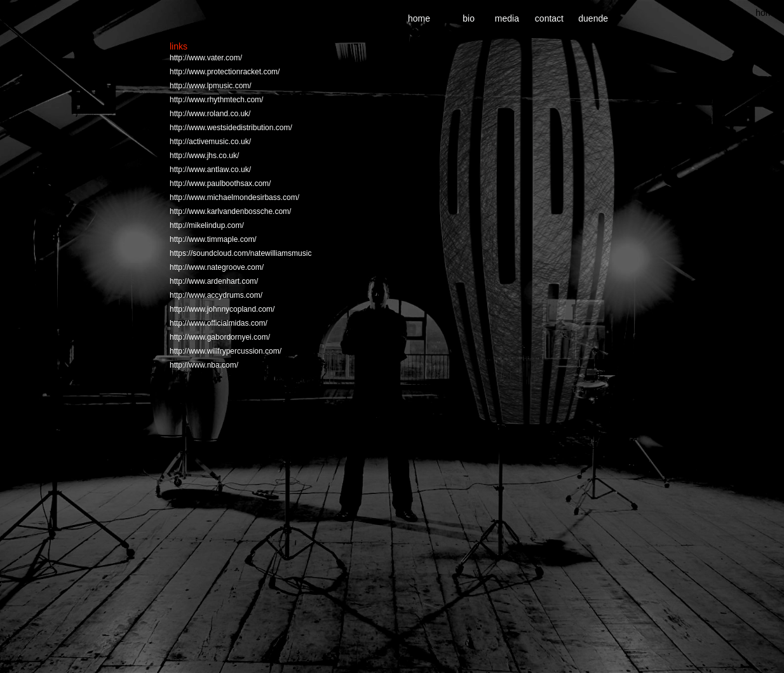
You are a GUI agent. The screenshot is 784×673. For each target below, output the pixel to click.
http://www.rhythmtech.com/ (216, 100)
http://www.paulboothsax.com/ (220, 183)
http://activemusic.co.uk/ (210, 142)
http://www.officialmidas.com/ (219, 323)
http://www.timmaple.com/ (213, 239)
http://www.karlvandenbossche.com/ (230, 211)
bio (469, 18)
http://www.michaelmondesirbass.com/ (234, 197)
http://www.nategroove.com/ (217, 267)
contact (549, 18)
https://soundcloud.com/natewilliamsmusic (240, 253)
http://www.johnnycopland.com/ (222, 309)
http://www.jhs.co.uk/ (204, 156)
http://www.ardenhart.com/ (214, 281)
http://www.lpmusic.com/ (211, 86)
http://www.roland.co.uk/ (210, 114)
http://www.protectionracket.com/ (225, 72)
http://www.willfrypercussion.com (225, 351)
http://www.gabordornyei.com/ (220, 337)
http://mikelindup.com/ (207, 225)
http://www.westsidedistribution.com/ (231, 128)
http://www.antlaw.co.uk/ (210, 170)
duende (593, 18)
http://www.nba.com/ (204, 365)
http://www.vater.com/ (206, 58)
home (767, 13)
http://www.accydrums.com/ (216, 295)
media (507, 18)
